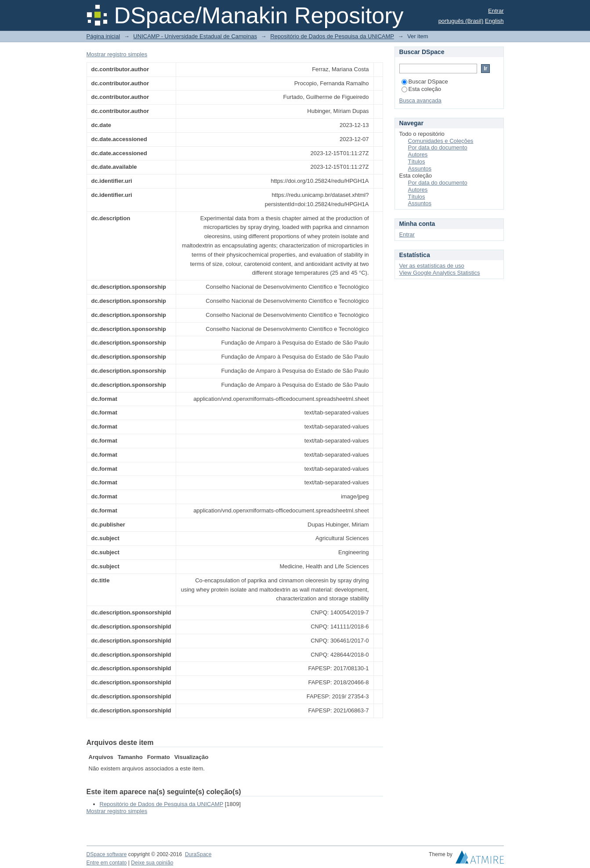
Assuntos (420, 169)
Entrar (496, 11)
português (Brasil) (461, 21)
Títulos (417, 162)
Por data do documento (438, 147)
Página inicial (103, 36)
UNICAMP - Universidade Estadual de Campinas (195, 36)
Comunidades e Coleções (441, 141)
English (494, 21)
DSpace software (107, 854)
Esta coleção (421, 89)
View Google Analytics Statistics (440, 273)
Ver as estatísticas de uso (432, 266)
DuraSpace (198, 854)
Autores (418, 154)
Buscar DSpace (425, 82)
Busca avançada (420, 100)
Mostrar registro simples (117, 54)
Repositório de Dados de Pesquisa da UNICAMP (332, 36)
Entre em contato (107, 863)
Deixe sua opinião (152, 863)
